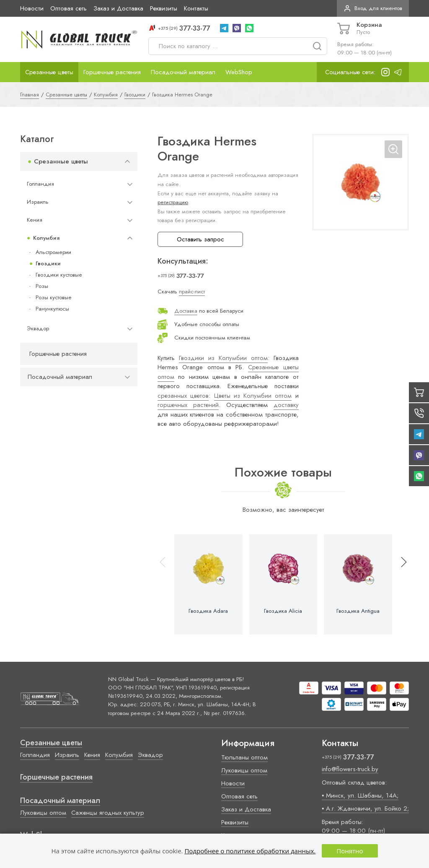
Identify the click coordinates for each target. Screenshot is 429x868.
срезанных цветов (183, 396)
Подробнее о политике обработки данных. (250, 851)
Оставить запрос (200, 239)
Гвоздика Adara (208, 611)
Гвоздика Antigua (358, 611)
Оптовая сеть (68, 8)
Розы (42, 286)
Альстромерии (53, 252)
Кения (35, 220)
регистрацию (173, 202)
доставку (286, 405)
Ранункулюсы (52, 309)
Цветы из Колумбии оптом (253, 396)
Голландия (40, 184)
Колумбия (46, 238)
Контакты (196, 8)
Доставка (186, 311)
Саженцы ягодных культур (108, 813)
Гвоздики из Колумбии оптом (223, 358)
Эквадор (38, 328)
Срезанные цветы (49, 72)
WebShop (239, 72)
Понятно (350, 851)
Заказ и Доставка (118, 8)
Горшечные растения (112, 72)
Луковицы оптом (43, 813)
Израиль (38, 202)
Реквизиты (164, 8)
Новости (32, 8)
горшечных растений (188, 405)
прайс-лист (192, 291)
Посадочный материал (183, 72)
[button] (400, 584)
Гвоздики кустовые (59, 275)
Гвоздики (48, 263)
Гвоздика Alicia (283, 611)
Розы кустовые (54, 297)
